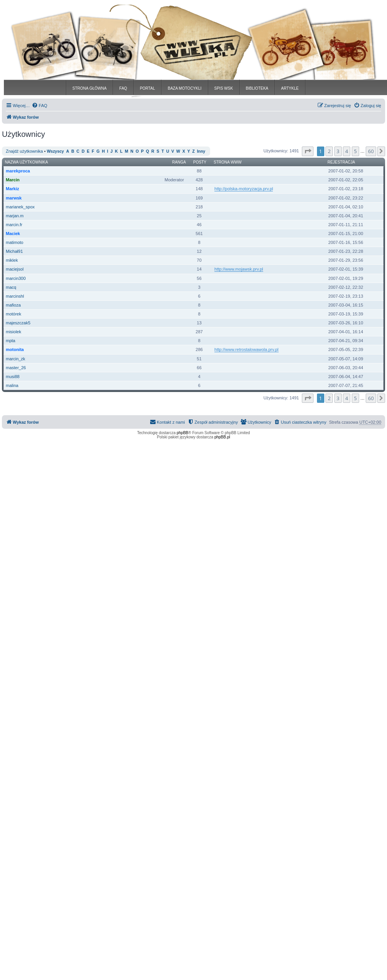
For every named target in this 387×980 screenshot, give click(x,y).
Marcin (13, 180)
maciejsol (15, 269)
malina (12, 385)
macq (11, 287)
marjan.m (15, 216)
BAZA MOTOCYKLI (184, 88)
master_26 (16, 368)
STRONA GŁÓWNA (89, 88)
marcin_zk (15, 359)
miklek (12, 260)
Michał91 (14, 251)
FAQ (123, 88)
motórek (14, 314)
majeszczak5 (18, 323)
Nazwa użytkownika (27, 162)
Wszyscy (55, 151)
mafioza (13, 305)
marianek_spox (20, 207)
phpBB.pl (222, 437)
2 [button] (329, 151)
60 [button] (371, 151)
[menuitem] (39, 106)
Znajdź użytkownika (24, 151)
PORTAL (147, 88)
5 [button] (355, 151)
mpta (10, 341)
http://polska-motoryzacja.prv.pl (244, 189)
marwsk (14, 198)
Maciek (13, 233)
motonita (15, 349)
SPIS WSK (224, 88)
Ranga (179, 162)
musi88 (13, 377)
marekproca (18, 171)
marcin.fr (14, 225)
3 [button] (338, 151)
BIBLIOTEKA (257, 88)
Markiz (12, 189)
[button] (308, 151)
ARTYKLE (290, 88)
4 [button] (347, 151)
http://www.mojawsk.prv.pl (239, 269)
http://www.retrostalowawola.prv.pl (246, 349)
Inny (201, 151)
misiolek (14, 332)
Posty (200, 162)
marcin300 (16, 278)
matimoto (15, 242)
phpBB (183, 433)
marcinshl (15, 296)
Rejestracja (341, 162)
